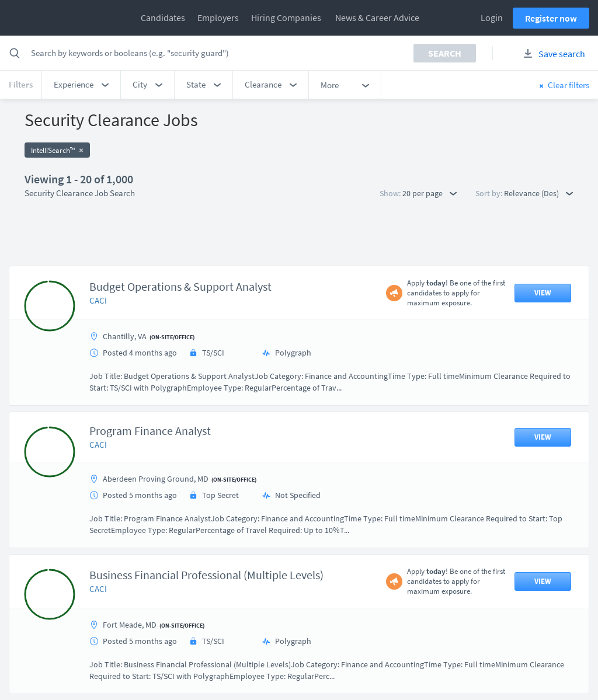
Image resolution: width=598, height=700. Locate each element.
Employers (218, 18)
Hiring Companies (286, 18)
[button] (81, 85)
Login (492, 18)
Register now (551, 18)
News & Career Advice (377, 18)
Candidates (163, 18)
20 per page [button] (430, 193)
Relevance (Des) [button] (538, 193)
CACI (98, 242)
